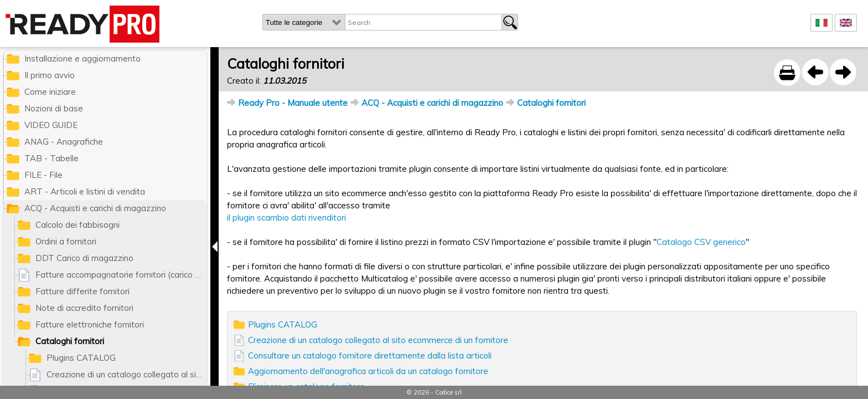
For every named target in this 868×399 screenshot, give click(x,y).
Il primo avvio (50, 75)
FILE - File (43, 175)
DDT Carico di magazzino (84, 258)
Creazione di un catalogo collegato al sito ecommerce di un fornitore (378, 340)
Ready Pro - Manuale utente (293, 103)
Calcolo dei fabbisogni (77, 225)
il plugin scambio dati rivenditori (286, 218)
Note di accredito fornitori (84, 308)
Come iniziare (50, 92)
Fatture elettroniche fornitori (90, 324)
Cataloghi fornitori (551, 103)
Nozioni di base (54, 108)
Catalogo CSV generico (701, 242)
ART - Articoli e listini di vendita (85, 191)
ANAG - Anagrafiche (64, 142)
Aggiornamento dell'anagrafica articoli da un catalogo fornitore (368, 371)
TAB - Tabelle (51, 158)
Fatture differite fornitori (82, 291)
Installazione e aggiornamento (82, 58)
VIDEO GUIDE (51, 125)
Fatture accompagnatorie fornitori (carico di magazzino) (121, 275)
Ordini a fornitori (66, 241)
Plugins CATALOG (283, 324)
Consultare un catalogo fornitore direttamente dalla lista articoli (370, 355)
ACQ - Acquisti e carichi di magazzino (432, 103)
